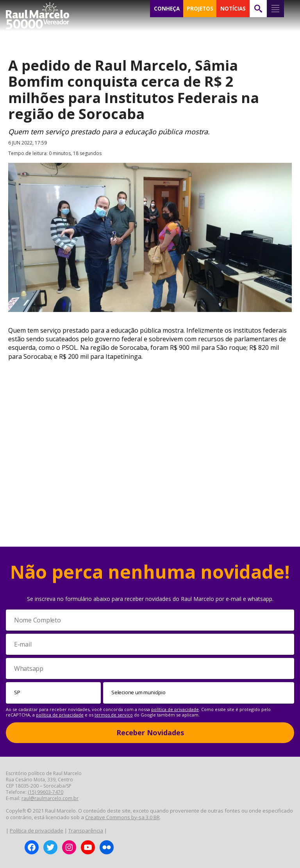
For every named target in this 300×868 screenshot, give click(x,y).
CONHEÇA (167, 9)
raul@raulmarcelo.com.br (50, 798)
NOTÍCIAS (233, 9)
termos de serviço (114, 715)
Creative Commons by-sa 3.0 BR (122, 817)
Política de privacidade (37, 831)
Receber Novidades (150, 733)
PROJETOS (200, 9)
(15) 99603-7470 (46, 792)
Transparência (86, 831)
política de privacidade (175, 709)
